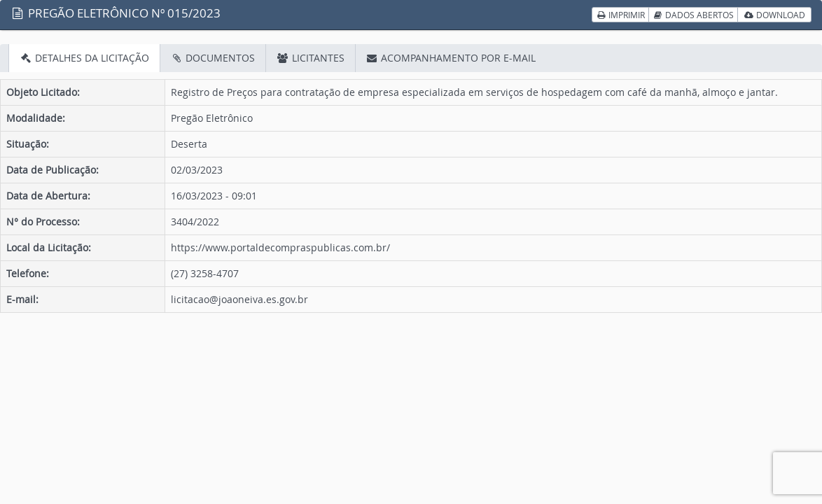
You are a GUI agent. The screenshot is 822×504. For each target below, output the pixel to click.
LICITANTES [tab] (311, 58)
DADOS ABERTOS (693, 15)
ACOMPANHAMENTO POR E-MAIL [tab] (451, 58)
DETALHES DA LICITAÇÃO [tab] (84, 58)
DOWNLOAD (774, 15)
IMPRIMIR (620, 15)
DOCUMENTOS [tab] (213, 58)
